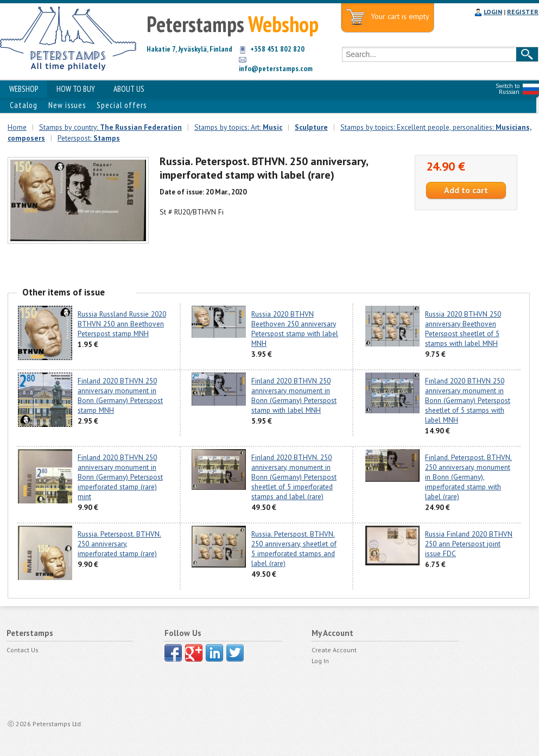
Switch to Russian (508, 89)
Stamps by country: (110, 127)
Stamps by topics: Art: (238, 127)
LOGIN (493, 12)
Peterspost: (89, 138)
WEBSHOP (24, 89)
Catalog (24, 105)
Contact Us (23, 650)
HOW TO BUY (76, 89)
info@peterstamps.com (276, 68)
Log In (320, 661)
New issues (67, 105)
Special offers (122, 105)
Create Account (334, 650)
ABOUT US (129, 89)
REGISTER (523, 12)
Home (17, 127)
